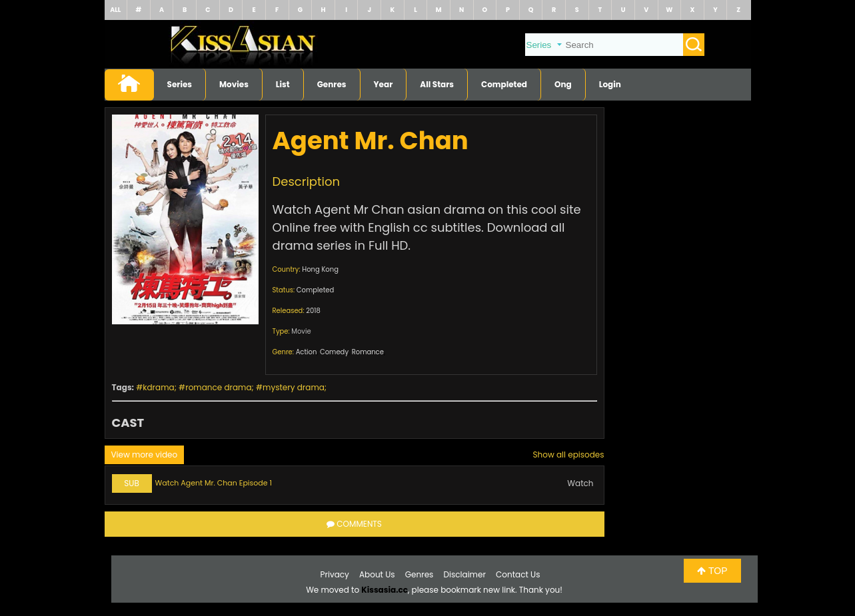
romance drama (218, 387)
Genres (332, 84)
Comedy (334, 352)
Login (610, 84)
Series (180, 84)
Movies (234, 84)
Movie (301, 331)
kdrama (158, 387)
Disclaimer (465, 574)
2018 (313, 311)
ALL (115, 10)
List (283, 84)
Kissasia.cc (385, 590)
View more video (145, 455)
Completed (504, 84)
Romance (368, 352)
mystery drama (294, 387)
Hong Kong (320, 269)
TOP (712, 571)
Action (307, 352)
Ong (563, 84)
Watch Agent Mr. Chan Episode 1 (214, 483)
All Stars (437, 84)
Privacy (335, 574)
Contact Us (518, 574)
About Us (377, 574)
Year (384, 84)
